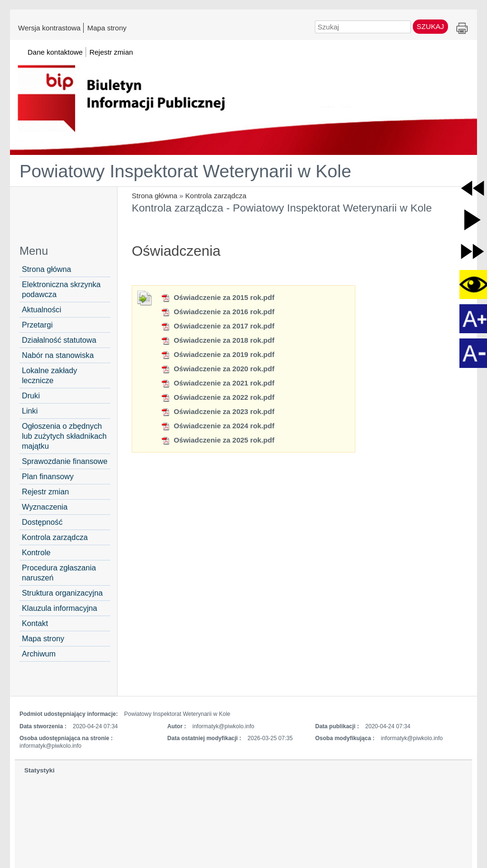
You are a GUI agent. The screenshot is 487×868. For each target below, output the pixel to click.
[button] (472, 188)
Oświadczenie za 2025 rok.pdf (218, 440)
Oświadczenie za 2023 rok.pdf (218, 411)
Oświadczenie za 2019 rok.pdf (218, 354)
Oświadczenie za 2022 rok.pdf (218, 397)
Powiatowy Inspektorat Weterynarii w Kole (185, 171)
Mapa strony (107, 28)
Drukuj (462, 29)
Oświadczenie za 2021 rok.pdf (218, 383)
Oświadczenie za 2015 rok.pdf (218, 297)
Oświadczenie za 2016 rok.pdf (218, 312)
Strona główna (155, 196)
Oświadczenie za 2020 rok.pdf (218, 369)
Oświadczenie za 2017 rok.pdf (218, 326)
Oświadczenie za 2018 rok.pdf (218, 340)
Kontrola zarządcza (216, 196)
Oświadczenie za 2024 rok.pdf (218, 426)
